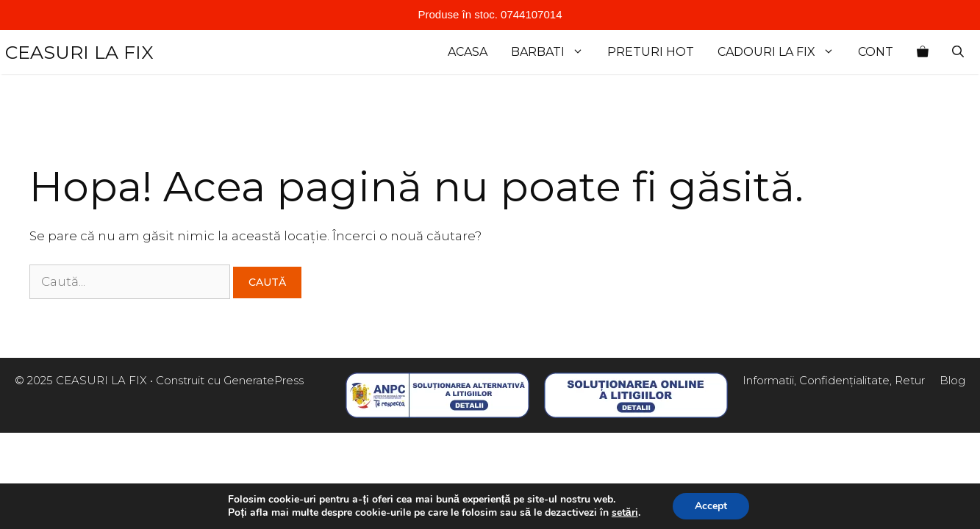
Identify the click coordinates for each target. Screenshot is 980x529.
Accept (711, 506)
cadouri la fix (782, 52)
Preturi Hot (651, 52)
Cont (876, 52)
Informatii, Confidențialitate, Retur (834, 380)
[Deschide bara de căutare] (958, 52)
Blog (952, 380)
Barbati (553, 52)
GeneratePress (264, 380)
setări (625, 513)
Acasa (468, 52)
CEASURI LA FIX (79, 52)
